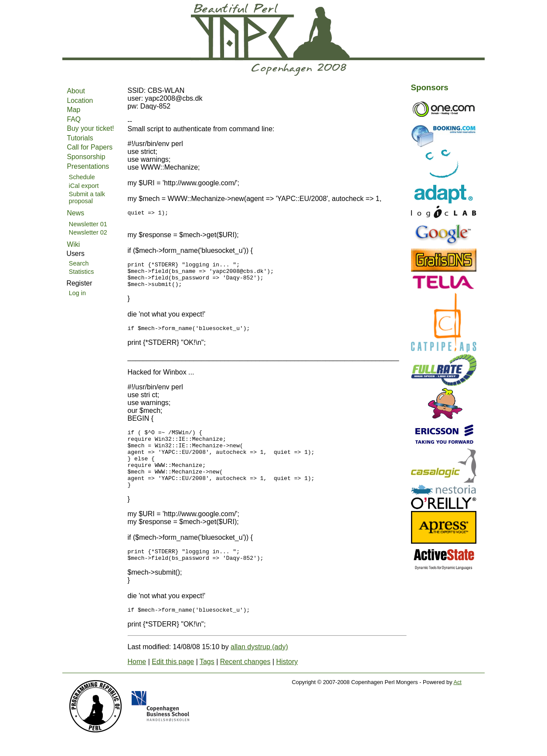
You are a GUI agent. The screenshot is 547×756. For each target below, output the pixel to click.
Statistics (82, 272)
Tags (207, 685)
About (76, 91)
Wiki (74, 244)
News (76, 213)
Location (80, 100)
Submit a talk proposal (87, 198)
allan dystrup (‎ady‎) (259, 670)
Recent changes (245, 685)
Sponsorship (86, 157)
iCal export (84, 186)
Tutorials (80, 138)
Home (137, 685)
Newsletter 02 (88, 232)
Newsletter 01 (88, 224)
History (287, 685)
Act (457, 706)
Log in (77, 293)
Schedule (82, 177)
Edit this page (173, 685)
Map (74, 110)
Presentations (88, 166)
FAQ (74, 119)
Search (79, 263)
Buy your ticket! (91, 128)
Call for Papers (90, 147)
